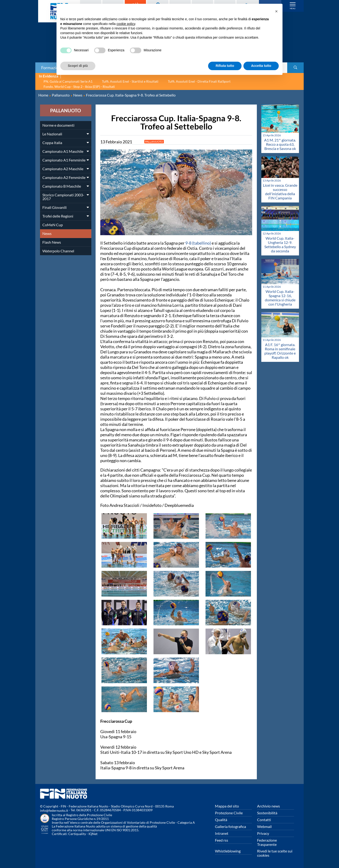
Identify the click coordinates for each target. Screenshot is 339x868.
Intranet (222, 833)
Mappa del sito (227, 806)
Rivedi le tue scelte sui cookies (275, 853)
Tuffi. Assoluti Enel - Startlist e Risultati (130, 81)
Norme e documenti (58, 125)
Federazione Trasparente (267, 842)
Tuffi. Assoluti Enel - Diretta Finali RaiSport (199, 81)
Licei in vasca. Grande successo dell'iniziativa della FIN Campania (280, 192)
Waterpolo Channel (58, 251)
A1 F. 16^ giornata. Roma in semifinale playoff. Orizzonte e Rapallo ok (280, 351)
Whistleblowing (228, 851)
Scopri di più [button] (78, 66)
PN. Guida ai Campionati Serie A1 (68, 81)
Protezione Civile (229, 813)
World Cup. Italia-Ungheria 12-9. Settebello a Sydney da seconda (280, 244)
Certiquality (77, 834)
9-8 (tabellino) (198, 243)
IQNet (93, 834)
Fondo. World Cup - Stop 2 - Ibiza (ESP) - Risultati (79, 87)
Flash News (52, 242)
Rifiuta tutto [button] (225, 66)
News (47, 233)
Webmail (264, 826)
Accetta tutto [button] (261, 66)
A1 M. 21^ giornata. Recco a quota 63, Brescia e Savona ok (280, 144)
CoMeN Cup (53, 225)
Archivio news (268, 806)
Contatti (264, 820)
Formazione (52, 68)
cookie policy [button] (126, 24)
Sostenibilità (267, 813)
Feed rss (222, 840)
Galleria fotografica (230, 826)
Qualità (221, 820)
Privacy (263, 833)
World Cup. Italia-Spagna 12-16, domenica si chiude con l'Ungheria (280, 298)
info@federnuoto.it (54, 810)
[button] (276, 11)
